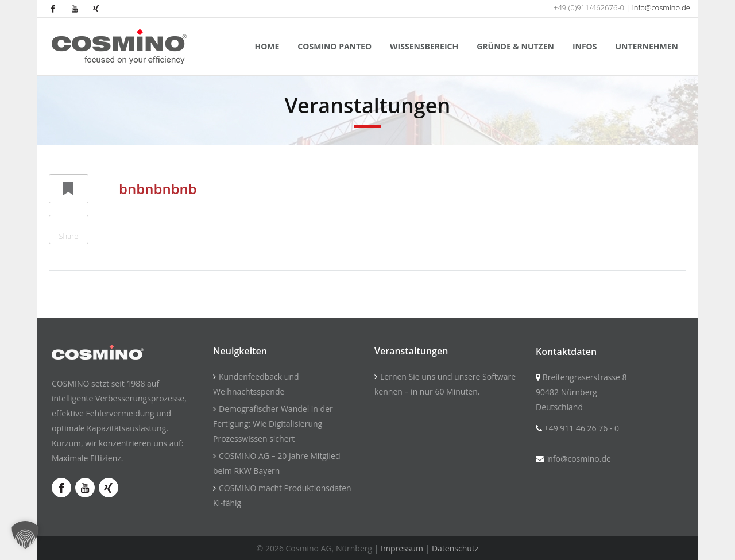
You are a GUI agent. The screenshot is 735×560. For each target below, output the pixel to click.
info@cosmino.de (661, 7)
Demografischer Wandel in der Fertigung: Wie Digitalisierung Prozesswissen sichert (273, 424)
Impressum (402, 548)
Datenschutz (455, 548)
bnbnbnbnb (158, 189)
